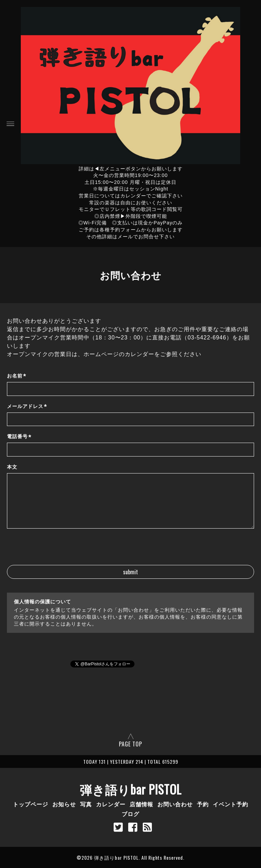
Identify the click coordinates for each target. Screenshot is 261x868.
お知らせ (64, 804)
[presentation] (60, 551)
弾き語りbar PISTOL (131, 789)
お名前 (17, 376)
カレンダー (111, 804)
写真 (86, 804)
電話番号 (19, 437)
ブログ (130, 814)
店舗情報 (141, 804)
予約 (203, 804)
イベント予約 (230, 804)
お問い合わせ (175, 804)
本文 (12, 467)
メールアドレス (27, 406)
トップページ (31, 804)
